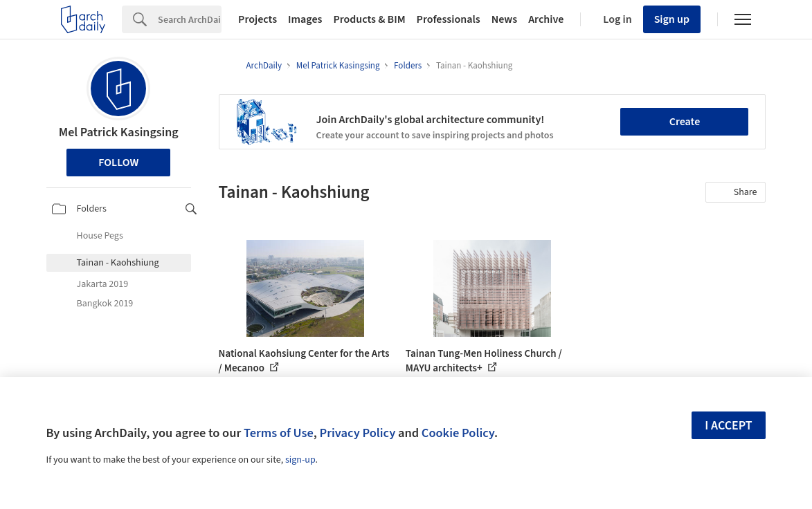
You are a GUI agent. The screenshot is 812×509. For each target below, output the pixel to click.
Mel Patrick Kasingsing (119, 132)
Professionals (449, 19)
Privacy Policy (357, 433)
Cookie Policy (458, 433)
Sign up (672, 19)
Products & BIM (369, 19)
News (504, 19)
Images (305, 19)
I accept (728, 426)
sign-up (300, 460)
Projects (258, 19)
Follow (118, 163)
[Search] (190, 19)
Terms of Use (279, 433)
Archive (546, 19)
